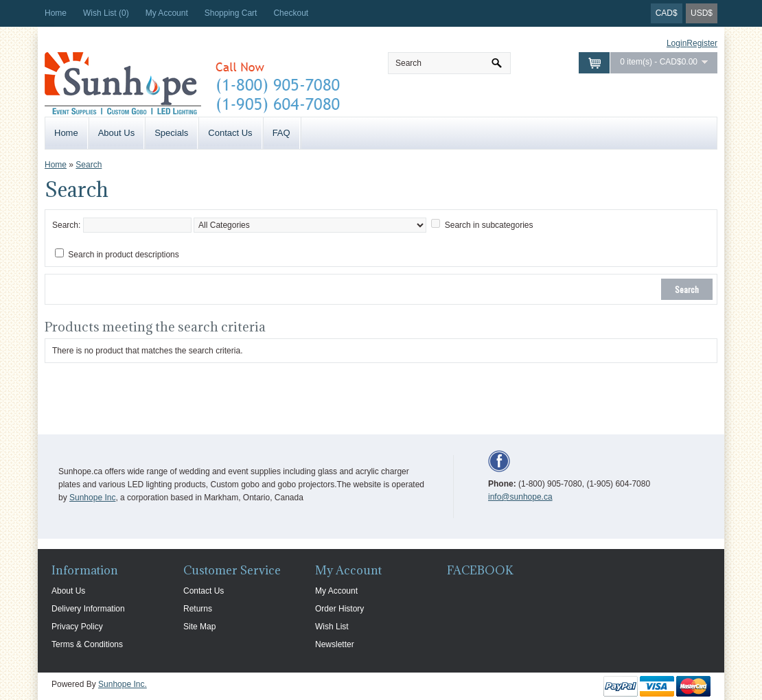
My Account (167, 13)
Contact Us (230, 133)
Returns (198, 609)
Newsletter (335, 644)
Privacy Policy (77, 627)
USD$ (702, 13)
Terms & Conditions (87, 644)
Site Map (199, 627)
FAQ (281, 133)
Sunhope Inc (92, 498)
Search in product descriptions (123, 255)
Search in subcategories (489, 225)
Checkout (291, 13)
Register (702, 43)
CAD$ (667, 13)
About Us (116, 133)
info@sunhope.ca (520, 497)
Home (56, 13)
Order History (339, 609)
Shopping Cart (231, 13)
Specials (171, 133)
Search (89, 165)
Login (677, 43)
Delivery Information (88, 609)
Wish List (332, 627)
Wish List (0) (106, 13)
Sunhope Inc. (123, 684)
